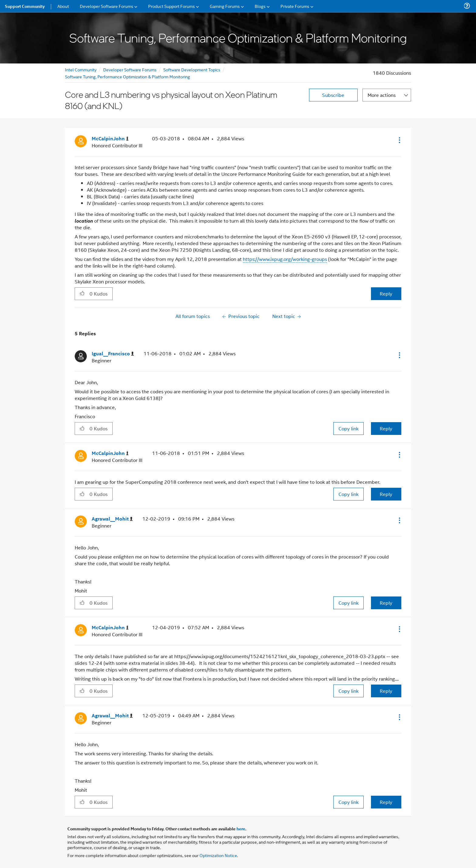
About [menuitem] (63, 6)
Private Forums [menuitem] (295, 6)
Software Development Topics (192, 69)
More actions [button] (382, 95)
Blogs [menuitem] (260, 6)
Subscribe (333, 95)
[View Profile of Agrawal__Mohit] (112, 519)
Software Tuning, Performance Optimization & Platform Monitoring (127, 76)
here (241, 829)
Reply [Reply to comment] (386, 428)
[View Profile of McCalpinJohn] (110, 139)
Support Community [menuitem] (25, 6)
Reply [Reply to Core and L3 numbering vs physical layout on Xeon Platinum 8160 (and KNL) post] (386, 294)
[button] (399, 140)
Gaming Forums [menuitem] (225, 6)
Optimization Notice (218, 855)
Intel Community (81, 69)
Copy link (348, 428)
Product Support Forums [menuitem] (172, 6)
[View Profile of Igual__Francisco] (113, 354)
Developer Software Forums (130, 69)
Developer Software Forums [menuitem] (107, 6)
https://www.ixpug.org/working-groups (285, 259)
